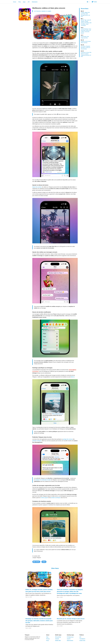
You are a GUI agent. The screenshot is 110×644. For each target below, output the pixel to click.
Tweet (44, 562)
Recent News (85, 9)
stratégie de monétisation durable (43, 480)
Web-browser (70, 641)
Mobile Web (58, 641)
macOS (69, 639)
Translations (82, 639)
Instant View (82, 641)
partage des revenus (68, 439)
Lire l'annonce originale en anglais (43, 11)
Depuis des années (37, 187)
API (29, 2)
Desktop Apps (70, 635)
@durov (73, 377)
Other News (55, 568)
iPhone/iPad (58, 637)
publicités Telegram (37, 441)
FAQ (19, 2)
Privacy (48, 639)
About (48, 635)
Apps (24, 2)
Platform (82, 635)
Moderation (35, 2)
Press (48, 641)
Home (15, 2)
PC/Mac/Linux (70, 637)
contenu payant (44, 498)
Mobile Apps (58, 635)
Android (57, 639)
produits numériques (56, 498)
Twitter (94, 2)
